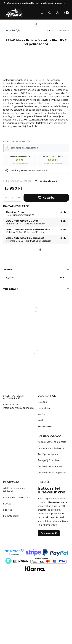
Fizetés (7, 504)
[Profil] (57, 13)
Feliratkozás (49, 533)
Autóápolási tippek (48, 454)
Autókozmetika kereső (50, 467)
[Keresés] (50, 13)
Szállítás (7, 510)
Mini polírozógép (13, 30)
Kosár (41, 420)
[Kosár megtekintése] (65, 13)
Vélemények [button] (11, 289)
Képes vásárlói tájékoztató (52, 442)
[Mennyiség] (13, 198)
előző (51, 30)
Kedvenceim (45, 426)
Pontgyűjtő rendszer (49, 460)
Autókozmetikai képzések (52, 473)
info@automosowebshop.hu (19, 408)
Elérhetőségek (11, 516)
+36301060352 (11, 405)
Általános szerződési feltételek (14, 490)
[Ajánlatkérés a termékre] (40, 250)
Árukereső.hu (14, 554)
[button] (42, 13)
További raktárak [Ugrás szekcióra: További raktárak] (46, 181)
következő (63, 30)
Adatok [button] (8, 270)
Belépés (42, 402)
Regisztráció (44, 408)
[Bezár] (65, 3)
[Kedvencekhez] (32, 250)
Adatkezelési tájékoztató (17, 498)
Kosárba (46, 198)
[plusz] (19, 198)
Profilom (42, 414)
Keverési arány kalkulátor (51, 448)
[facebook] (36, 25)
